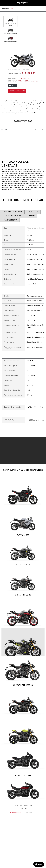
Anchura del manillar (11, 361)
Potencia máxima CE (11, 255)
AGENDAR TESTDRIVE (17, 91)
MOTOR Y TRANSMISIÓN (13, 212)
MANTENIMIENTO (11, 220)
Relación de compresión (12, 250)
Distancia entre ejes (11, 376)
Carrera (7, 245)
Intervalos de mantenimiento (9, 420)
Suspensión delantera (12, 325)
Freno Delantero (10, 337)
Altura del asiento (10, 371)
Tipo (6, 228)
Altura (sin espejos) (11, 366)
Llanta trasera (9, 311)
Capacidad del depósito (12, 390)
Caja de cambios (10, 284)
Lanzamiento (9, 380)
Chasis (6, 296)
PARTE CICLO (34, 212)
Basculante (8, 301)
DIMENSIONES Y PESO (12, 216)
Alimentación (9, 265)
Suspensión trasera (11, 332)
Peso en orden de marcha (13, 395)
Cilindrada (8, 235)
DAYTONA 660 (8, 9)
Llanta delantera (10, 306)
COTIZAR (13, 86)
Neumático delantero (11, 316)
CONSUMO (31, 216)
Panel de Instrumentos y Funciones (12, 348)
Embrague (8, 279)
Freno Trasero (9, 342)
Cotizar (29, 812)
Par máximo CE (9, 260)
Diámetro (7, 240)
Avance (7, 385)
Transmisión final (10, 274)
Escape (7, 269)
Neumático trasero (11, 321)
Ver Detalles (15, 812)
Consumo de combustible (13, 407)
